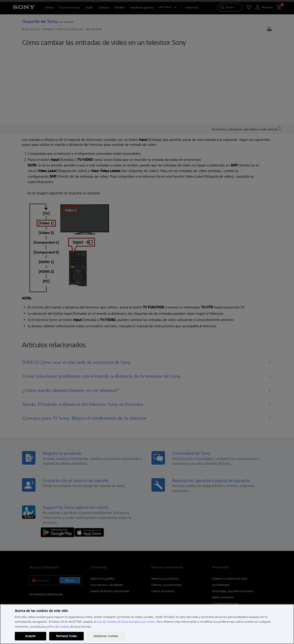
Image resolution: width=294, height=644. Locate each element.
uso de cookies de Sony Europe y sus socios (126, 622)
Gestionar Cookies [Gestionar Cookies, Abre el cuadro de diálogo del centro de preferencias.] (106, 636)
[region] (147, 624)
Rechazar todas (67, 636)
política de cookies (57, 627)
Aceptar (31, 636)
